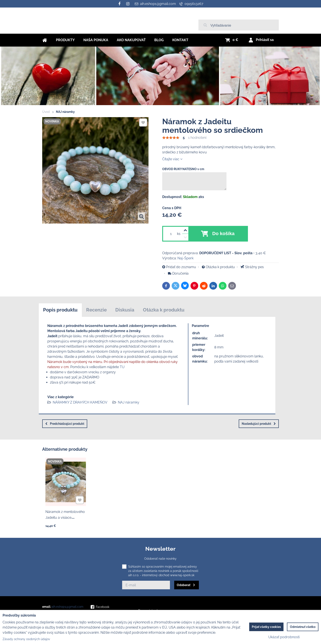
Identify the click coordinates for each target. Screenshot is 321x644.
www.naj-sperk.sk (182, 575)
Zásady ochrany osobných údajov (26, 639)
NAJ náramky (129, 402)
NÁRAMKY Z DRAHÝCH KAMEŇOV (80, 402)
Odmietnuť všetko (303, 627)
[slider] (171, 138)
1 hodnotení (197, 138)
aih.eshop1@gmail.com (67, 607)
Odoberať (184, 585)
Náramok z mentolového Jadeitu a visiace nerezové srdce (65, 516)
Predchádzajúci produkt (65, 424)
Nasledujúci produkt (259, 424)
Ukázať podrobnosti (284, 637)
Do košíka (223, 234)
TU (122, 367)
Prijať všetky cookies (266, 627)
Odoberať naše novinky (160, 559)
